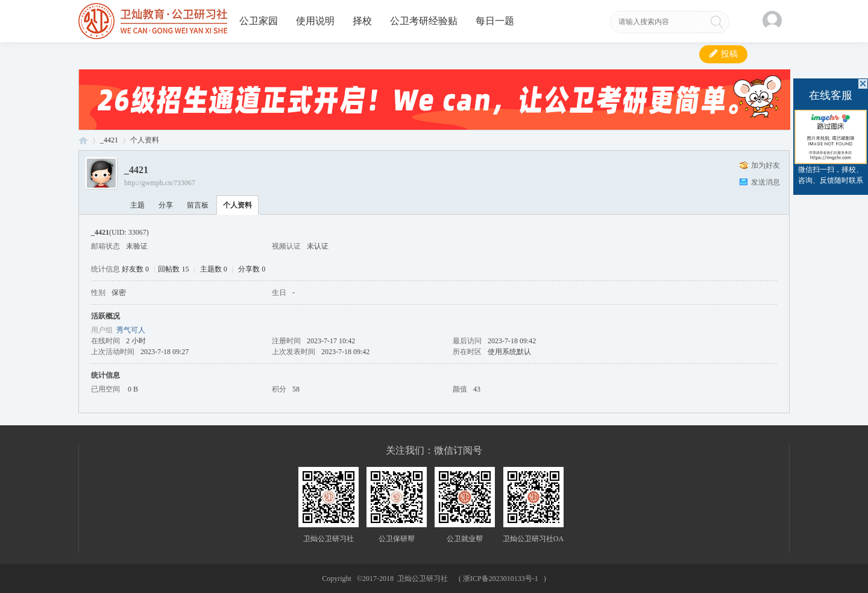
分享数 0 (252, 269)
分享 (166, 205)
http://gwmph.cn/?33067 (160, 183)
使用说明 (315, 21)
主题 (137, 205)
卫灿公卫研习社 (83, 140)
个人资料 (237, 205)
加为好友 (766, 165)
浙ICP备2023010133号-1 (501, 579)
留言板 (198, 205)
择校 (362, 21)
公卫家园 (259, 21)
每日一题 (495, 21)
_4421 (109, 140)
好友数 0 (135, 269)
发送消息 (766, 182)
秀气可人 (131, 330)
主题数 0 (214, 269)
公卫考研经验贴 (424, 21)
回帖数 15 (173, 269)
